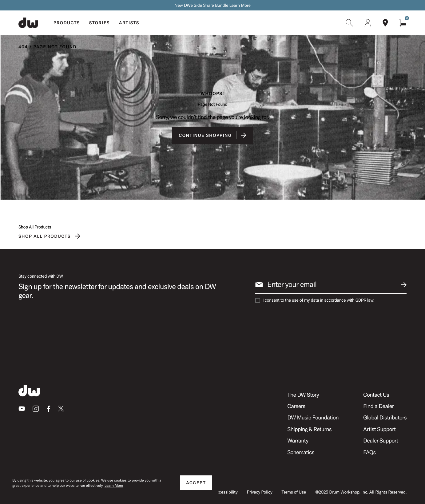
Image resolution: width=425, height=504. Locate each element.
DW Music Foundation (313, 417)
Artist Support (379, 429)
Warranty (298, 441)
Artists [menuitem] (129, 23)
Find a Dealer (378, 406)
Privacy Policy (259, 492)
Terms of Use (294, 492)
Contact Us (376, 395)
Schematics (301, 452)
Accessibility (226, 492)
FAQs (369, 452)
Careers (296, 406)
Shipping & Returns (309, 429)
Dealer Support (381, 441)
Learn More (240, 5)
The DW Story (303, 395)
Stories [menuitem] (99, 23)
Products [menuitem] (67, 23)
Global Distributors (385, 417)
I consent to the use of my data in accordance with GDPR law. (318, 300)
